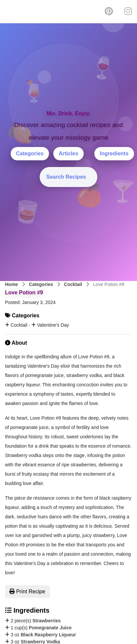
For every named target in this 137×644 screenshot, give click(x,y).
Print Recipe (27, 591)
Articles (68, 153)
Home (11, 284)
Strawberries (46, 621)
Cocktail (73, 284)
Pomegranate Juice (50, 628)
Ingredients (114, 153)
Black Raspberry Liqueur (48, 635)
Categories (30, 153)
